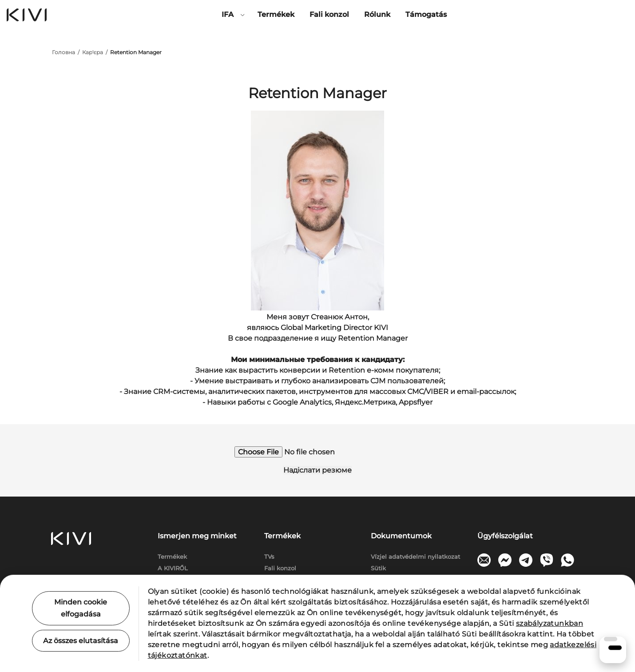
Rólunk (377, 14)
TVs (269, 557)
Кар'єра (93, 52)
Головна (63, 52)
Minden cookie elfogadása (81, 608)
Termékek (276, 14)
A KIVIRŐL (173, 568)
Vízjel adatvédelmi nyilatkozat (415, 557)
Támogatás (426, 14)
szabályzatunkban (550, 623)
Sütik (378, 568)
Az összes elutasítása (81, 641)
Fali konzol (329, 14)
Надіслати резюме (317, 470)
